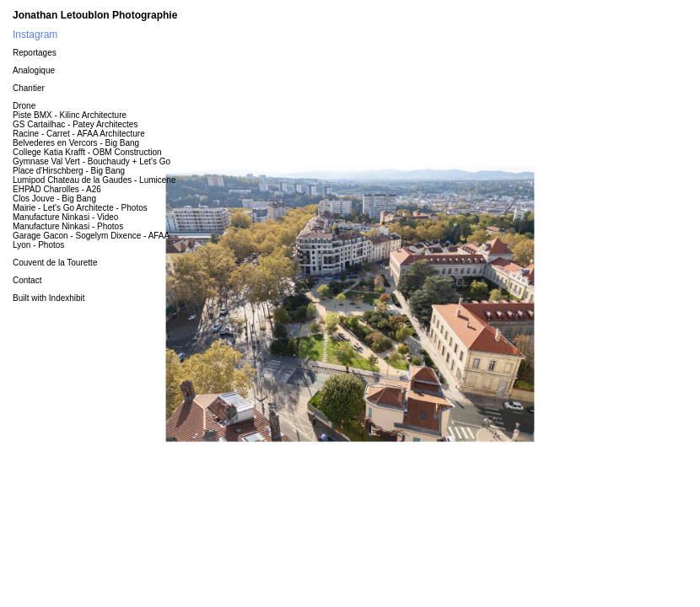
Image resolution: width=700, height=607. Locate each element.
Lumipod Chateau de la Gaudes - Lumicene (94, 180)
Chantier (29, 88)
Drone (24, 106)
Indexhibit (67, 298)
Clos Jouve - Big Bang (54, 199)
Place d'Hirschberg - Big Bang (69, 171)
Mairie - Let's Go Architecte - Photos (80, 208)
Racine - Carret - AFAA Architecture (79, 134)
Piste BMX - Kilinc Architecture (70, 115)
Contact (27, 280)
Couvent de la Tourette (55, 263)
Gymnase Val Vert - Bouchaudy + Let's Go (92, 161)
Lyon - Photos (38, 245)
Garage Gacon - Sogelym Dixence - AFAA (91, 236)
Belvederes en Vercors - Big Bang (76, 143)
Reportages (35, 53)
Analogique (34, 70)
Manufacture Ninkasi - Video (65, 217)
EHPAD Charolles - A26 (57, 189)
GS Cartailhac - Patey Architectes (75, 124)
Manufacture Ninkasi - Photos (68, 226)
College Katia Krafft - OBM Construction (87, 152)
